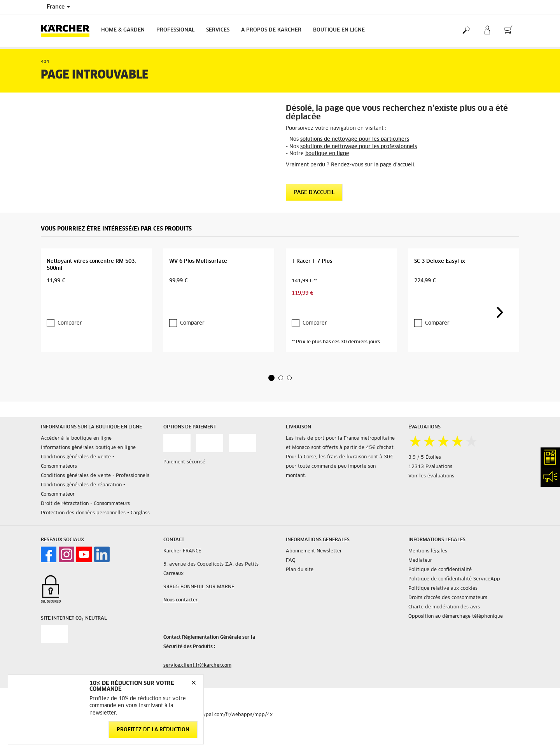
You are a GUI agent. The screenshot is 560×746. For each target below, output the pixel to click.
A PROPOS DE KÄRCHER (271, 30)
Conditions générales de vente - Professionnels (95, 476)
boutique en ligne (327, 154)
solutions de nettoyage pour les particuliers (355, 139)
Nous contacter (180, 600)
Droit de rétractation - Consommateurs (85, 504)
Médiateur (420, 561)
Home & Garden (123, 30)
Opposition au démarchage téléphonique (456, 617)
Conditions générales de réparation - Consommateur (83, 490)
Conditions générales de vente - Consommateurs (78, 462)
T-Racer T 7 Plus (312, 261)
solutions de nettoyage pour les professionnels (359, 147)
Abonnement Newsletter (314, 551)
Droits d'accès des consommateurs (448, 598)
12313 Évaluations (430, 467)
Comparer (70, 323)
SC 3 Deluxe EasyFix (440, 261)
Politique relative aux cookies (443, 589)
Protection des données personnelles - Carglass (95, 513)
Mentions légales (428, 551)
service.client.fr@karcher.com (197, 666)
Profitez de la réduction (153, 729)
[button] (271, 378)
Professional (175, 30)
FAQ (291, 561)
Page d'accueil (314, 193)
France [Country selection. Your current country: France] (58, 7)
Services (218, 30)
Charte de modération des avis (444, 607)
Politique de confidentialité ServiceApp (454, 579)
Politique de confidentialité (440, 570)
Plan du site (300, 570)
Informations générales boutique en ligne (88, 448)
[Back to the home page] (68, 31)
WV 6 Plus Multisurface (198, 261)
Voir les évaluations (431, 476)
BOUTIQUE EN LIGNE (339, 30)
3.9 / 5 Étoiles (425, 458)
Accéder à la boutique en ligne (76, 439)
